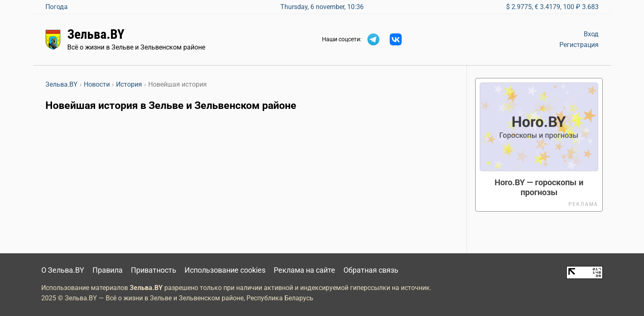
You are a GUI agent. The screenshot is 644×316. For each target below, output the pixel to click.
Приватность (154, 270)
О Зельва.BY (63, 270)
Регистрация (579, 45)
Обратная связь (371, 270)
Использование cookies (225, 270)
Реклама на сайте (304, 270)
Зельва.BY (96, 34)
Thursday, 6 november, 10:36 (322, 7)
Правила (108, 270)
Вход (591, 34)
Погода (57, 7)
